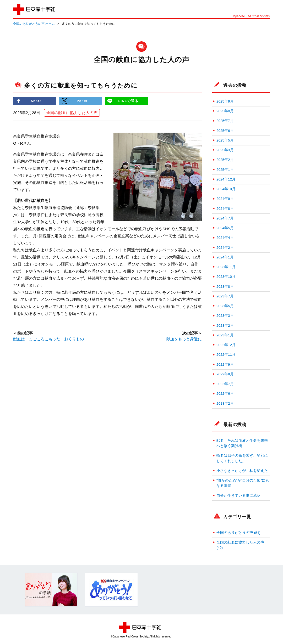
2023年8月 (225, 287)
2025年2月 (225, 160)
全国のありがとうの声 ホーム (34, 24)
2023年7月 (225, 296)
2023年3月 (225, 316)
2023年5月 (225, 306)
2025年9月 (225, 101)
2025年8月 (225, 111)
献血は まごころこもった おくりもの (48, 339)
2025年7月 (225, 121)
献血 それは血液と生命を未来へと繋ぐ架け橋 (242, 443)
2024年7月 (225, 218)
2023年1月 (225, 335)
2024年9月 (225, 199)
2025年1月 (225, 170)
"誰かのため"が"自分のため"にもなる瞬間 (243, 483)
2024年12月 (226, 179)
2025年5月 (225, 140)
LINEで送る (128, 101)
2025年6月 (225, 131)
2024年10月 (226, 189)
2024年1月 (225, 257)
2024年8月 (225, 209)
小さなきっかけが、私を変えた (242, 471)
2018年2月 (225, 403)
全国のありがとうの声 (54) (238, 533)
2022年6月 (225, 394)
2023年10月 (226, 277)
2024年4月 (225, 238)
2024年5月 (225, 228)
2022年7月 (225, 384)
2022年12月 (226, 345)
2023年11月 (226, 267)
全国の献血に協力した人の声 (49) (240, 545)
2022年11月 (226, 355)
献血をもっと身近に (184, 339)
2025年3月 (225, 150)
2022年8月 (225, 374)
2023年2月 (225, 326)
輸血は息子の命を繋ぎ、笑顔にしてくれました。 (242, 458)
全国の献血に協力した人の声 (72, 113)
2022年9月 (225, 365)
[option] (51, 590)
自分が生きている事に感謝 (238, 496)
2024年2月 (225, 248)
